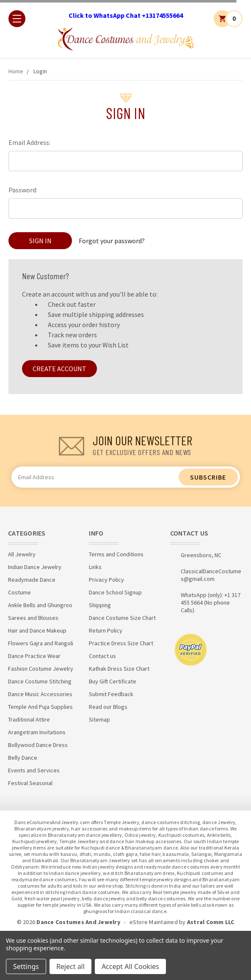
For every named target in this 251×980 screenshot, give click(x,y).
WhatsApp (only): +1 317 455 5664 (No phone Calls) (211, 602)
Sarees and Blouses (33, 618)
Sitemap (99, 719)
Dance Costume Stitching (40, 681)
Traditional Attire (29, 719)
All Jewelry (22, 554)
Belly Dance (23, 758)
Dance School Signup (115, 592)
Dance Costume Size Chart (122, 618)
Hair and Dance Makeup (37, 630)
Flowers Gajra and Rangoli (41, 643)
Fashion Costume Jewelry (41, 669)
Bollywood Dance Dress (38, 745)
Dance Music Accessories (40, 694)
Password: (23, 190)
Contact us (102, 656)
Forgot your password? (112, 241)
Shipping (100, 605)
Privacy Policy (106, 580)
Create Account (59, 369)
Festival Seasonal (30, 783)
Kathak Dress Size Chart (119, 669)
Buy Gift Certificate (113, 681)
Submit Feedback (111, 694)
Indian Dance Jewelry (35, 567)
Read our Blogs (108, 707)
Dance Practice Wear (34, 656)
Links (95, 567)
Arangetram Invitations (37, 732)
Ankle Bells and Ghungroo (40, 605)
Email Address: (29, 142)
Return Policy (106, 630)
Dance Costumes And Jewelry (78, 922)
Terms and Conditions (116, 554)
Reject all (70, 966)
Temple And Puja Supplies (40, 707)
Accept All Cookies (130, 966)
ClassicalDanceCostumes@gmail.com (211, 575)
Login (40, 71)
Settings (26, 966)
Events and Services (34, 770)
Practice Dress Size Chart (121, 643)
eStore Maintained (154, 922)
